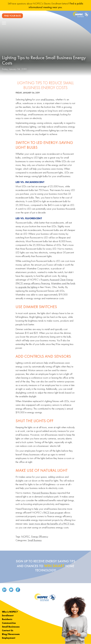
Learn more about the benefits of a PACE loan (51, 524)
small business (47, 99)
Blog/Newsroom (11, 634)
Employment (9, 638)
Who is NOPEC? (10, 612)
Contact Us (8, 630)
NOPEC (26, 536)
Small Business (35, 540)
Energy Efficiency (40, 536)
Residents (7, 619)
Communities (9, 623)
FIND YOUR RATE (12, 16)
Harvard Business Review (44, 493)
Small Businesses (11, 627)
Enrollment (8, 616)
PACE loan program (53, 512)
